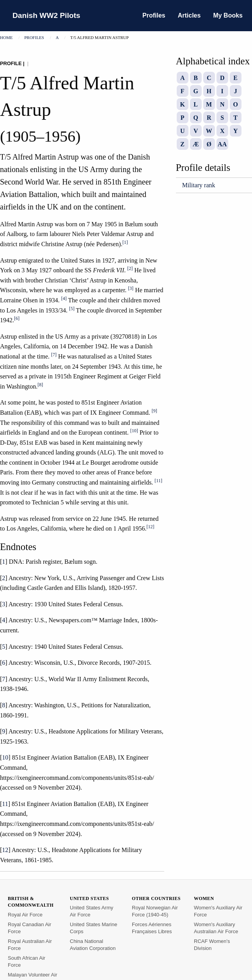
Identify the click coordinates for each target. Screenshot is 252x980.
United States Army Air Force (91, 911)
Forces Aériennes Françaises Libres (152, 928)
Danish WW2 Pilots (46, 15)
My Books (228, 15)
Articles (189, 15)
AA (222, 144)
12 (5, 850)
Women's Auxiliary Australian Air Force (216, 928)
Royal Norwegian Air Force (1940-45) (155, 911)
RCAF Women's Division (212, 945)
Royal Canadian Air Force (29, 928)
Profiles (154, 15)
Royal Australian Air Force (30, 945)
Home (6, 37)
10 (5, 757)
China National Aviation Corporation (93, 945)
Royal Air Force (25, 915)
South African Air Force (27, 961)
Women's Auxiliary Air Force (218, 911)
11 (5, 804)
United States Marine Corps (93, 928)
